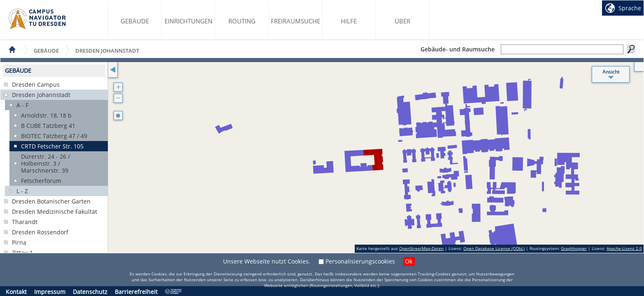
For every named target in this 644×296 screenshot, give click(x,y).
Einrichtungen (188, 21)
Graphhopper (574, 248)
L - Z (22, 191)
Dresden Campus (36, 84)
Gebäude (135, 21)
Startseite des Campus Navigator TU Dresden (38, 19)
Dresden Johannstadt (107, 50)
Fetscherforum (41, 181)
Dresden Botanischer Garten (51, 201)
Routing (242, 21)
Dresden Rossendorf (40, 232)
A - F (22, 105)
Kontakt (16, 292)
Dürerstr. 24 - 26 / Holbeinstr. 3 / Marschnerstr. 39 (45, 163)
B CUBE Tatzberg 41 (48, 126)
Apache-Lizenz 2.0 (624, 248)
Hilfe (349, 21)
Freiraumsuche (295, 21)
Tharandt (25, 222)
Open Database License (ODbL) (494, 248)
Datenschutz (90, 292)
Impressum (50, 292)
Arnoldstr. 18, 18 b (46, 115)
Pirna (19, 242)
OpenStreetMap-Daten (421, 248)
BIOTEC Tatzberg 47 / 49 (54, 136)
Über (402, 21)
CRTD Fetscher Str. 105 (52, 146)
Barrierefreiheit (136, 292)
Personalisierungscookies (360, 261)
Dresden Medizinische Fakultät (55, 212)
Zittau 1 (22, 253)
